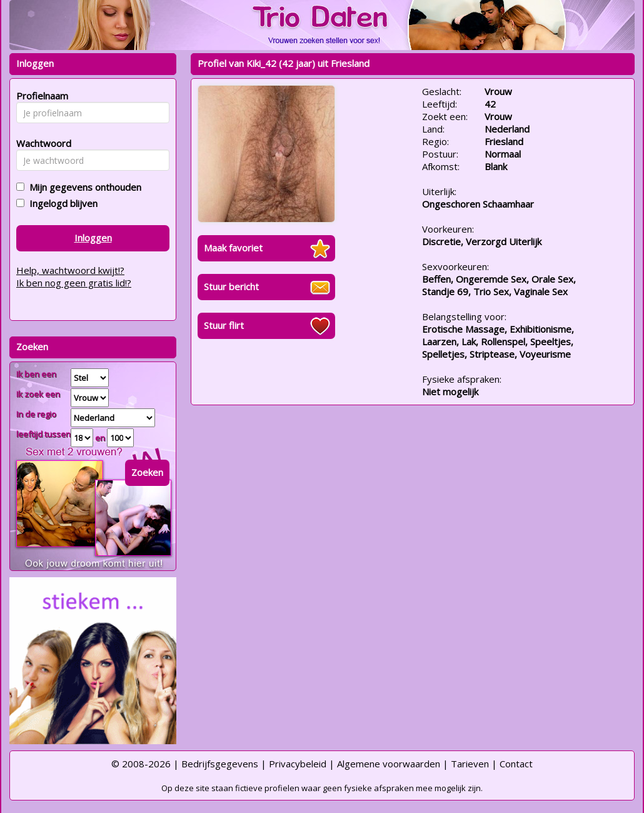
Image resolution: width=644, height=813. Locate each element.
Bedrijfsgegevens (220, 764)
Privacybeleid (298, 764)
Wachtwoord (40, 143)
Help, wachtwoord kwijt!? (70, 270)
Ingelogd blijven (61, 203)
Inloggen (93, 238)
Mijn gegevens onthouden (83, 187)
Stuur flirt (224, 325)
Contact (516, 764)
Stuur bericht (231, 286)
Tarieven (470, 764)
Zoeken (147, 472)
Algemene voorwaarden (389, 764)
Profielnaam (40, 96)
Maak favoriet (233, 248)
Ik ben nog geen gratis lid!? (74, 283)
